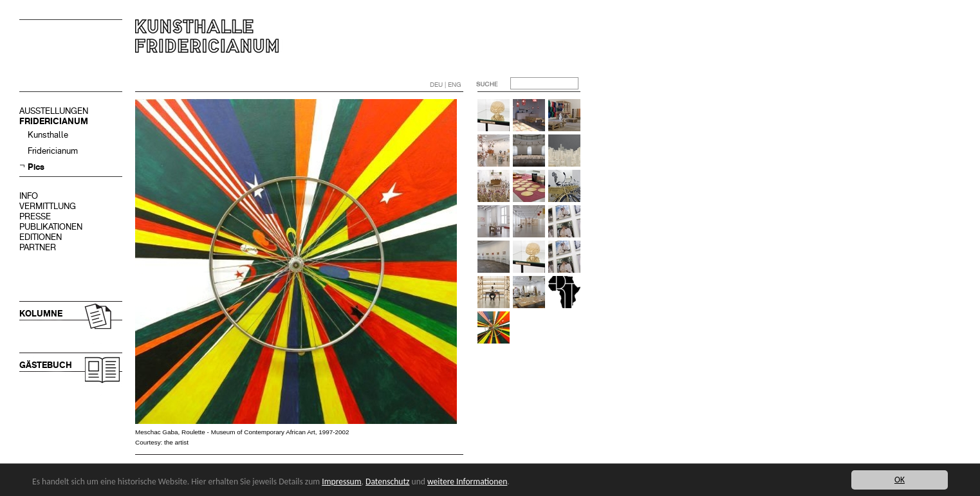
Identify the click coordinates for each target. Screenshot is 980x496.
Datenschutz (387, 482)
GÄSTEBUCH (46, 365)
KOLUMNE (41, 314)
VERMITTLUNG (48, 206)
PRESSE (35, 216)
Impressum (341, 482)
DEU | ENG (446, 85)
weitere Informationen (467, 482)
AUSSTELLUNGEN (54, 111)
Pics (36, 167)
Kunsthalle (48, 135)
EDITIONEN (41, 237)
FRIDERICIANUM (54, 121)
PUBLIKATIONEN (51, 227)
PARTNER (38, 247)
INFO (29, 196)
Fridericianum (53, 151)
